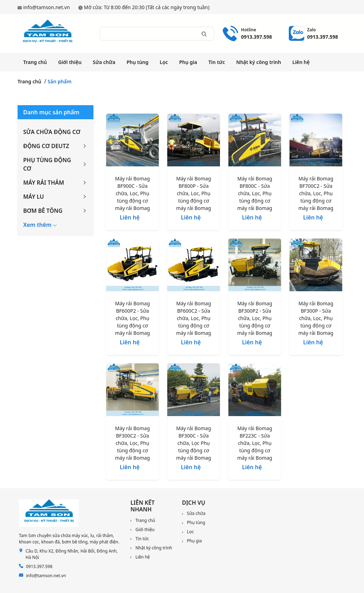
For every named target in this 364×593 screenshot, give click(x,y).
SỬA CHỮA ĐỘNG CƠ (52, 132)
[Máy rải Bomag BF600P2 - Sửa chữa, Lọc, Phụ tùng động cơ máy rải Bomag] (132, 266)
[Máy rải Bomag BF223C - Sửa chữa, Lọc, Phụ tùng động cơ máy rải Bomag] (255, 391)
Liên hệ (301, 62)
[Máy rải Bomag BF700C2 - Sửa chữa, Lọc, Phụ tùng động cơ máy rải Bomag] (316, 141)
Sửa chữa (104, 62)
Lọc (164, 62)
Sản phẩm (60, 81)
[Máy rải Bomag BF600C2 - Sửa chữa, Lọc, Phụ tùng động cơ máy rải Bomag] (194, 266)
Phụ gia (188, 62)
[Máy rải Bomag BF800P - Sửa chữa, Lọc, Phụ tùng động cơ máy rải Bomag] (194, 141)
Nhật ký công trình (259, 62)
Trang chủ (35, 62)
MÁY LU (34, 197)
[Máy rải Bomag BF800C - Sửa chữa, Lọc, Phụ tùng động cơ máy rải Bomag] (255, 141)
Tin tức (217, 62)
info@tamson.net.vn (47, 7)
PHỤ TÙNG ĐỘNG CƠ (47, 164)
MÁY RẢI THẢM (44, 183)
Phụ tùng (137, 62)
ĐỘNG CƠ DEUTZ (46, 146)
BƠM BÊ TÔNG (43, 211)
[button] (40, 225)
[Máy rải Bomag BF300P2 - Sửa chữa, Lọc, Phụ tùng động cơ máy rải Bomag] (255, 266)
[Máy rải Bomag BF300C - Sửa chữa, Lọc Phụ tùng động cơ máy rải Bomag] (194, 391)
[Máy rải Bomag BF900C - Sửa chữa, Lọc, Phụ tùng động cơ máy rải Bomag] (132, 141)
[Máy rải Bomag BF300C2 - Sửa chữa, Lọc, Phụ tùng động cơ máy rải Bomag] (132, 391)
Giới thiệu (70, 62)
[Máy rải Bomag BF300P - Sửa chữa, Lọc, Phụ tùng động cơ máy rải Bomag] (316, 266)
